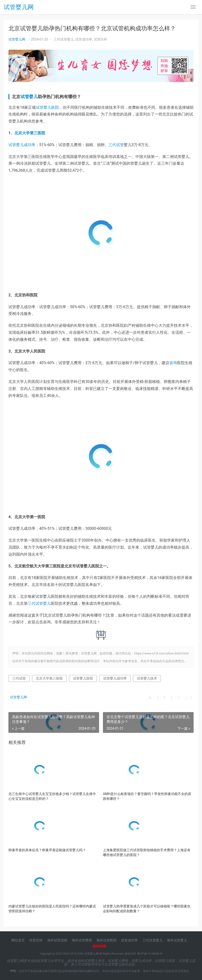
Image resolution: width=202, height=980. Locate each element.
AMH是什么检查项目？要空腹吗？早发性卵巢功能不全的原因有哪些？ (147, 796)
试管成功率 (84, 39)
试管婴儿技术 (147, 678)
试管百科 (101, 39)
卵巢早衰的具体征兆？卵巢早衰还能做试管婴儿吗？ (47, 850)
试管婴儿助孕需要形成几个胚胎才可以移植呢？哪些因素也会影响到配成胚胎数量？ (147, 909)
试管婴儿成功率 (22, 145)
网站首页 (18, 940)
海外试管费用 (82, 940)
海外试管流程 (57, 940)
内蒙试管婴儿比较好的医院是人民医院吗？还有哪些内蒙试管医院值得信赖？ (52, 909)
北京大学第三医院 (30, 133)
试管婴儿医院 (47, 107)
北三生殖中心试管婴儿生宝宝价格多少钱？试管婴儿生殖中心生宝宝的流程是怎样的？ (52, 796)
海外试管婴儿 (177, 940)
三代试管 (116, 145)
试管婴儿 (29, 97)
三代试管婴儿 (64, 39)
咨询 (173, 363)
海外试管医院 (107, 940)
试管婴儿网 (19, 8)
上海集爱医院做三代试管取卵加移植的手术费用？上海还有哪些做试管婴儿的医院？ (147, 852)
